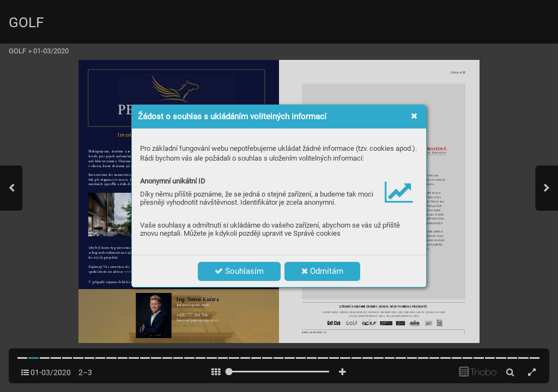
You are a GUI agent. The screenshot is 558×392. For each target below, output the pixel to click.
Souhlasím (239, 271)
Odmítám (322, 271)
